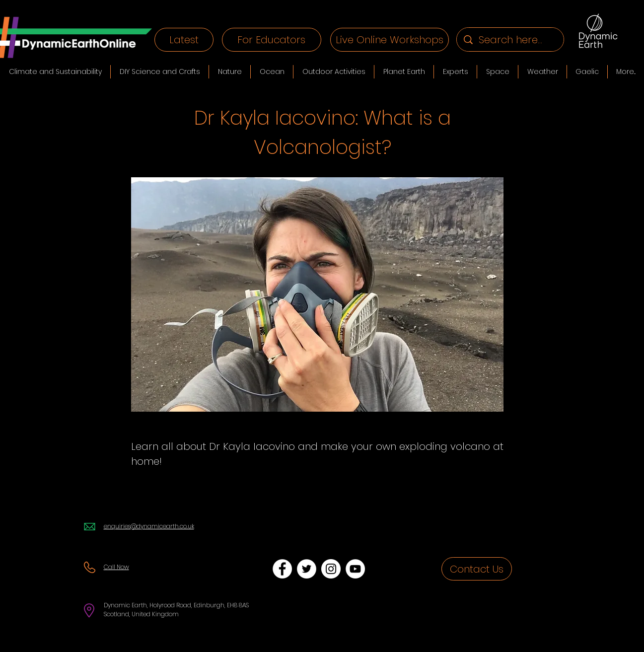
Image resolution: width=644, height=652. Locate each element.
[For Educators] (272, 40)
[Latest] (184, 40)
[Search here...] (511, 39)
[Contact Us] (477, 569)
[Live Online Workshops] (390, 40)
